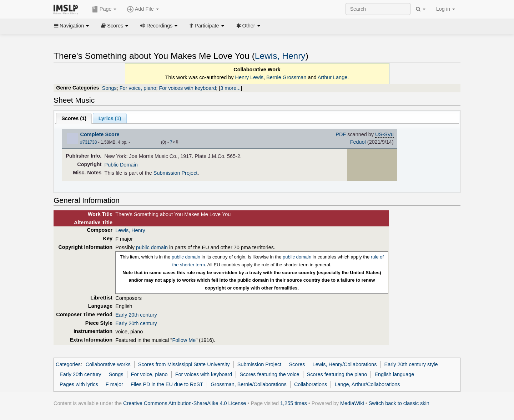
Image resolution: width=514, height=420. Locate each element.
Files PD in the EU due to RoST (167, 384)
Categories (68, 364)
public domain (152, 247)
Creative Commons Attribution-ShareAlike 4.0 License (185, 403)
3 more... (230, 88)
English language (394, 374)
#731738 (89, 142)
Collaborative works (108, 364)
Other (248, 26)
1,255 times (294, 403)
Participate (207, 26)
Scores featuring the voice (270, 374)
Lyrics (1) (110, 118)
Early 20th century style (411, 364)
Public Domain (121, 165)
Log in (446, 9)
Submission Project (176, 173)
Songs (109, 88)
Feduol (358, 142)
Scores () (74, 118)
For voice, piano (138, 88)
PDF (341, 134)
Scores (115, 26)
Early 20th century (136, 315)
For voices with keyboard (188, 88)
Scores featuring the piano (337, 374)
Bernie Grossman (286, 77)
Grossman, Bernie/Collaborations (249, 384)
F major (114, 384)
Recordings (159, 26)
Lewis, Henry (280, 56)
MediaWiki (352, 403)
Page (104, 9)
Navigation (71, 26)
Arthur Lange (332, 77)
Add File (143, 9)
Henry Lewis (249, 77)
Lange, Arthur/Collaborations (367, 384)
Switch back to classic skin (399, 403)
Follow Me (184, 340)
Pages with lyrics (79, 384)
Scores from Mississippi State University (184, 364)
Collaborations (311, 384)
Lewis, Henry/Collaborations (345, 364)
